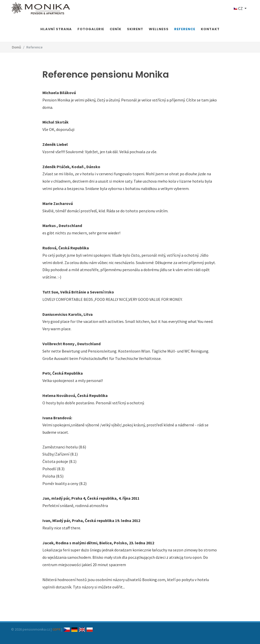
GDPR (56, 629)
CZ (239, 8)
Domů (17, 47)
